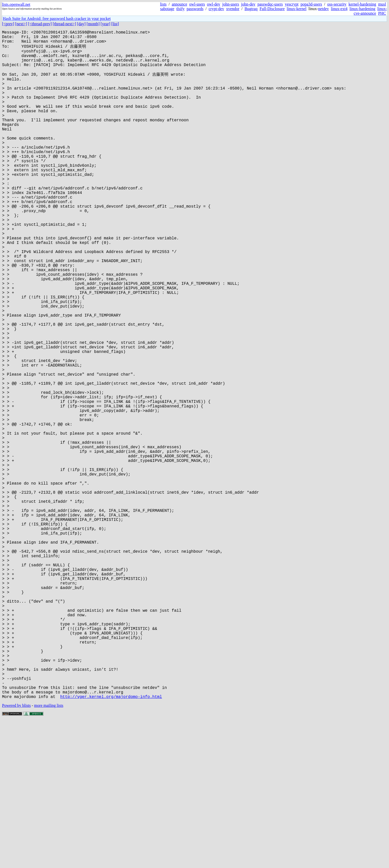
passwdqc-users (270, 4)
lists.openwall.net (16, 4)
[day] (81, 24)
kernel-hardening (362, 4)
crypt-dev (216, 9)
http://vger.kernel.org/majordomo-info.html (111, 844)
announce (179, 4)
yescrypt (292, 4)
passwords (195, 9)
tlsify (180, 9)
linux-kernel (297, 9)
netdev (323, 9)
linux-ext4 (339, 9)
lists (163, 4)
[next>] (21, 24)
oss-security (337, 4)
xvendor (233, 9)
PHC (382, 13)
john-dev (248, 4)
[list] (115, 24)
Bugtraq (251, 9)
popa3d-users (311, 4)
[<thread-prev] (40, 24)
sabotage (167, 9)
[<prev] (8, 24)
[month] (93, 24)
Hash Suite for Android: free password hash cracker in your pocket (57, 19)
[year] (106, 24)
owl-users (197, 4)
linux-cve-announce (370, 11)
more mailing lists (49, 853)
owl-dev (214, 4)
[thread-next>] (64, 24)
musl (382, 4)
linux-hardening (362, 9)
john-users (231, 4)
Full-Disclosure (272, 9)
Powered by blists (16, 853)
